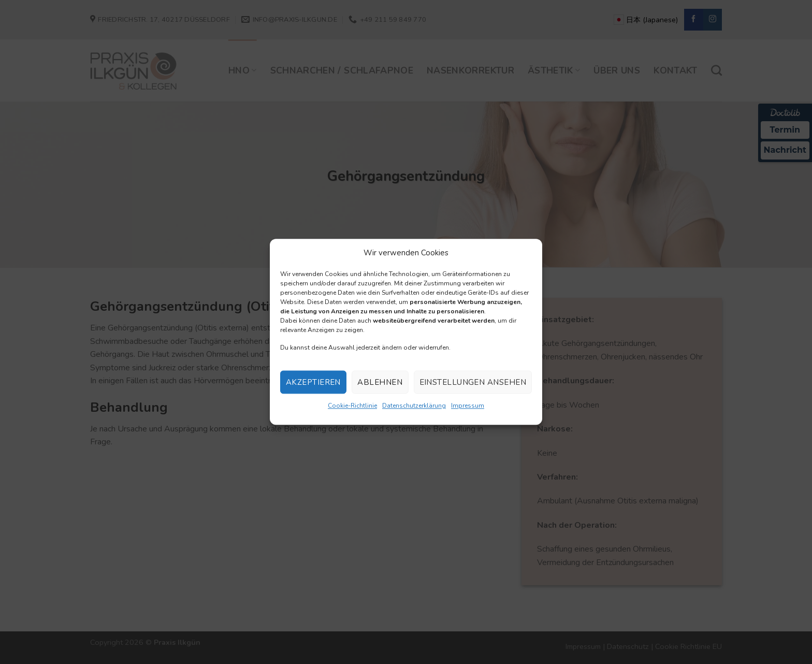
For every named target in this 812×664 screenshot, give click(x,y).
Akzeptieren (313, 382)
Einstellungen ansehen (473, 382)
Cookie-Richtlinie (352, 406)
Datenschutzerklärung (414, 406)
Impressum (468, 406)
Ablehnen (380, 382)
